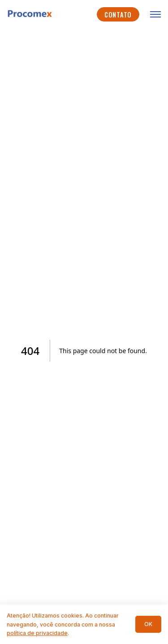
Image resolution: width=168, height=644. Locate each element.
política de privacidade (37, 633)
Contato (118, 15)
